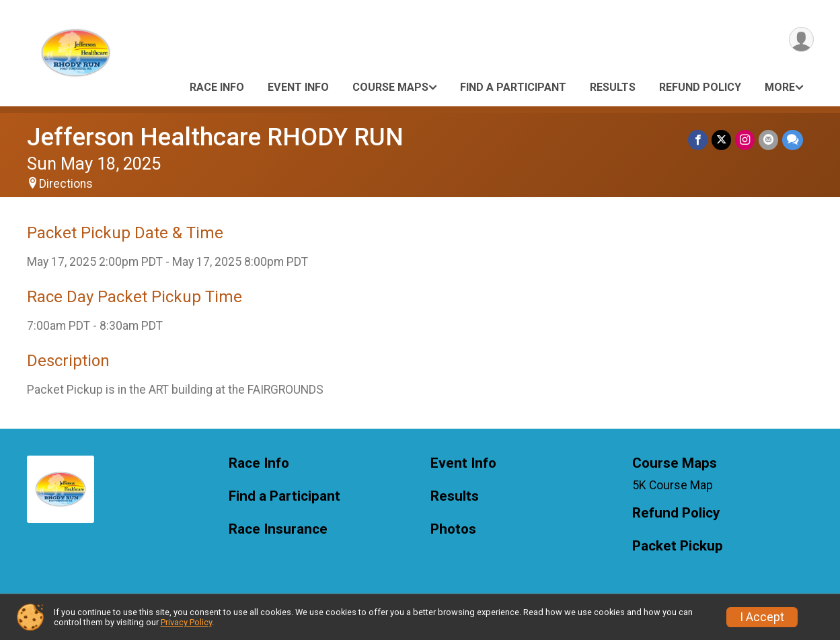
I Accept (762, 617)
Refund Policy (700, 87)
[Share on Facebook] (698, 140)
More (780, 87)
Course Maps (390, 87)
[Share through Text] (793, 140)
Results (613, 87)
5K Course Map (673, 485)
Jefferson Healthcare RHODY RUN (215, 137)
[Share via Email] (768, 140)
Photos (453, 529)
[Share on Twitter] (721, 140)
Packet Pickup (678, 546)
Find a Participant (513, 87)
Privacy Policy (186, 622)
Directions (66, 184)
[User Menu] (801, 39)
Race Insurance (278, 529)
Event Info (298, 87)
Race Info (217, 87)
